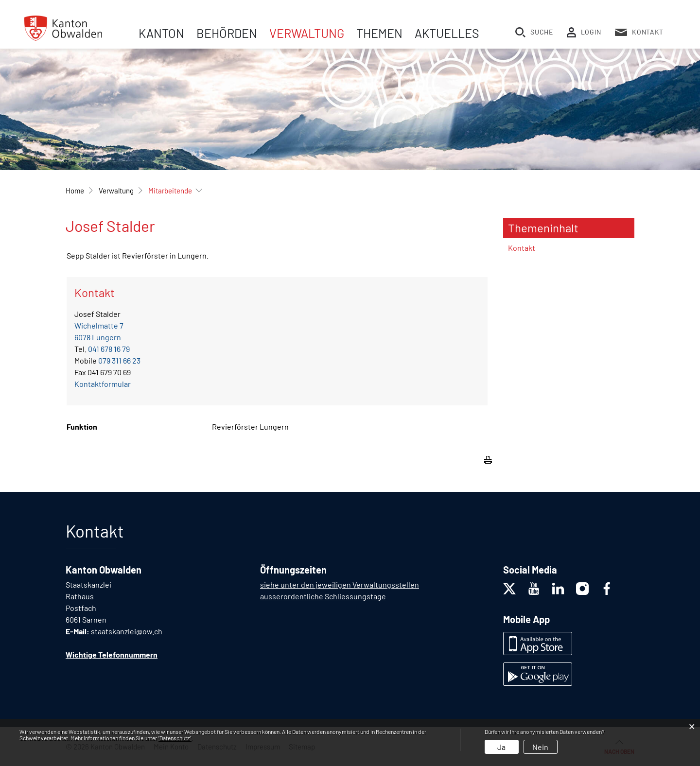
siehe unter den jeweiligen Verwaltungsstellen (340, 584)
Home (75, 191)
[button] (116, 191)
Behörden (227, 33)
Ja (501, 747)
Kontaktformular (103, 384)
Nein (540, 747)
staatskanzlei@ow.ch (127, 631)
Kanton (161, 33)
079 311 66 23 (119, 360)
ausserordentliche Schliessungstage (323, 596)
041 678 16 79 (109, 349)
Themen (379, 33)
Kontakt (522, 248)
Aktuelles (447, 33)
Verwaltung (307, 33)
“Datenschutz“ (175, 738)
